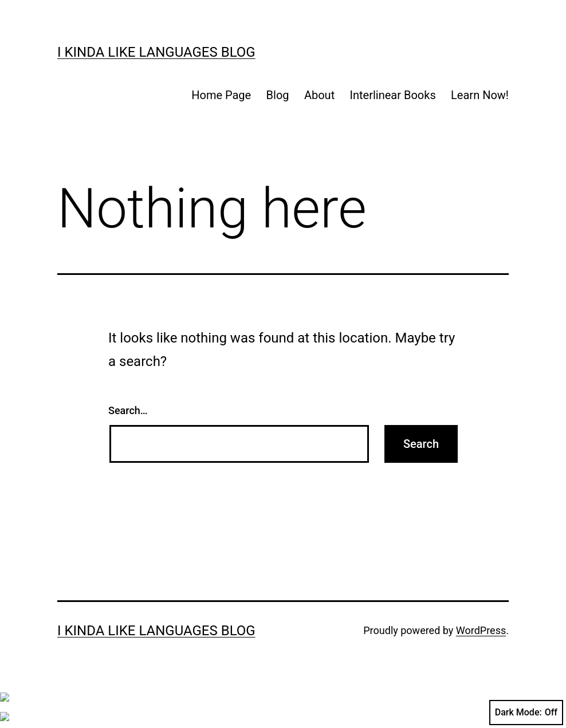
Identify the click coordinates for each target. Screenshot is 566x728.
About (319, 95)
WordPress (481, 630)
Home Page (221, 95)
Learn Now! (480, 95)
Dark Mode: (526, 713)
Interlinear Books (393, 95)
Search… (128, 410)
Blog (278, 95)
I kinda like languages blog (156, 52)
